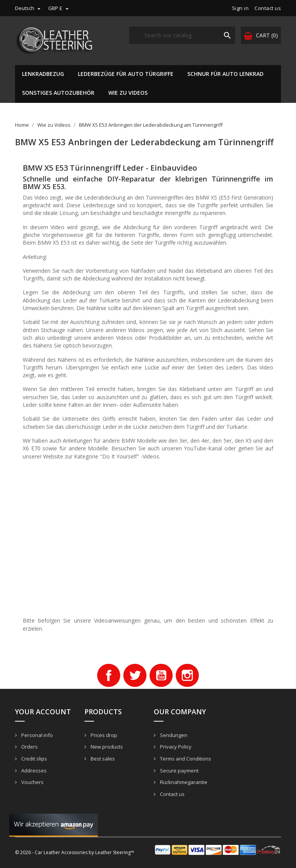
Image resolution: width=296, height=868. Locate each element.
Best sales (102, 759)
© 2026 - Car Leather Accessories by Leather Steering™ (75, 852)
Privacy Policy (175, 747)
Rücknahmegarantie (183, 782)
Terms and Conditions (185, 759)
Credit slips (34, 759)
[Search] (182, 35)
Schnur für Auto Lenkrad (225, 74)
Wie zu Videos (128, 93)
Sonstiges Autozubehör (58, 93)
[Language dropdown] (29, 8)
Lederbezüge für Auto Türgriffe (126, 74)
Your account (43, 712)
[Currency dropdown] (59, 8)
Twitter (135, 675)
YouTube (161, 675)
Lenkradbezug (43, 74)
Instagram (187, 675)
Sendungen (173, 735)
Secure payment (179, 771)
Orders (29, 747)
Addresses (33, 771)
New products (106, 747)
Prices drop (103, 735)
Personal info (36, 735)
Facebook (109, 675)
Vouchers (32, 782)
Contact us (268, 8)
